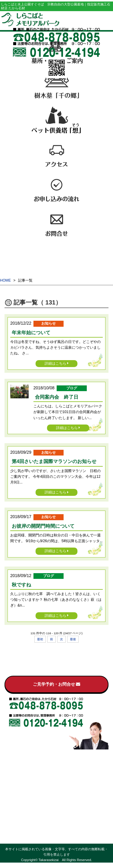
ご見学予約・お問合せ (57, 684)
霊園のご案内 (57, 759)
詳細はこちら (57, 363)
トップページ (57, 753)
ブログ (57, 814)
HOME (5, 280)
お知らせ (57, 807)
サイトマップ (57, 840)
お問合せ (57, 800)
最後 (73, 639)
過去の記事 (57, 827)
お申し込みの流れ (57, 793)
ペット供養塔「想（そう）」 (57, 780)
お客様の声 (57, 820)
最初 (40, 639)
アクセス (57, 786)
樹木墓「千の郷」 (57, 773)
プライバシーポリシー (57, 834)
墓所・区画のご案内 (57, 766)
